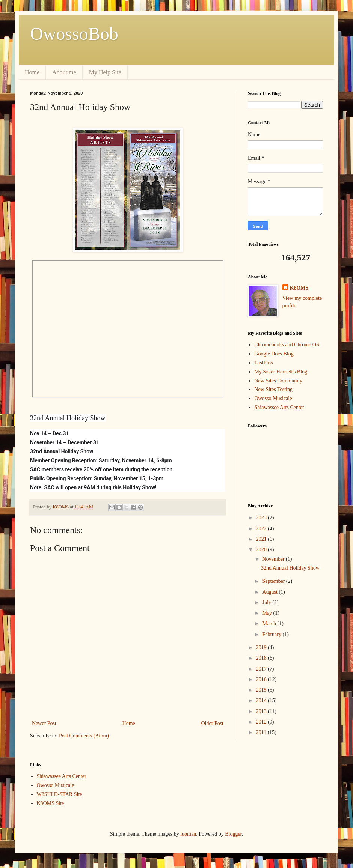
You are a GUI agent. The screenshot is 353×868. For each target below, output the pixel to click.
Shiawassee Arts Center (279, 407)
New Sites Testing (274, 389)
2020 (262, 550)
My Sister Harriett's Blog (281, 372)
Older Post (213, 723)
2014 (262, 700)
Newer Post (44, 723)
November (274, 559)
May (268, 613)
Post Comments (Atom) (84, 736)
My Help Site (105, 72)
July (267, 602)
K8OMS (299, 288)
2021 (262, 539)
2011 (262, 732)
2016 (262, 679)
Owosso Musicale (273, 398)
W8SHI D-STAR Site (60, 794)
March (270, 624)
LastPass (264, 363)
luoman (188, 834)
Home (32, 72)
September (274, 581)
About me (64, 72)
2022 (262, 529)
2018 (262, 658)
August (270, 592)
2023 (262, 518)
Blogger (233, 834)
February (272, 634)
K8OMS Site (51, 803)
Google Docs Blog (274, 354)
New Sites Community (279, 381)
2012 (262, 722)
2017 (262, 669)
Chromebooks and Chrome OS (287, 345)
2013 (262, 711)
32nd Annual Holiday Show (290, 568)
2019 (262, 648)
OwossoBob (74, 34)
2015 (262, 690)
